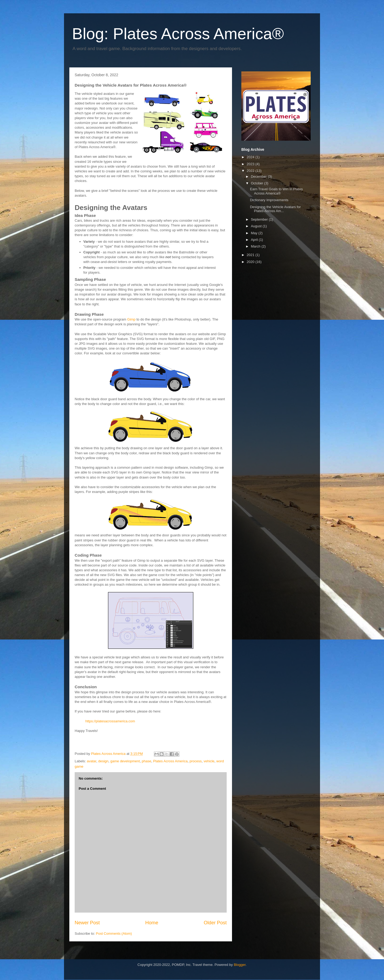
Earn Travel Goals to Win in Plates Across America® (276, 191)
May (255, 233)
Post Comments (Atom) (114, 934)
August (257, 226)
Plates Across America (170, 761)
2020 (251, 262)
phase (147, 761)
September (260, 219)
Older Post (215, 923)
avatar (92, 761)
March (256, 246)
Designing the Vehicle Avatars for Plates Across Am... (275, 209)
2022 (251, 171)
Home (152, 923)
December (259, 177)
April (255, 240)
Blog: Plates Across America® (178, 34)
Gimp (131, 319)
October (258, 183)
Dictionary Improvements (269, 200)
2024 (251, 157)
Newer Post (87, 923)
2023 (251, 164)
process (196, 761)
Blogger (240, 965)
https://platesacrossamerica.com (110, 721)
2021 (251, 255)
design (103, 761)
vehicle (209, 761)
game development (125, 761)
